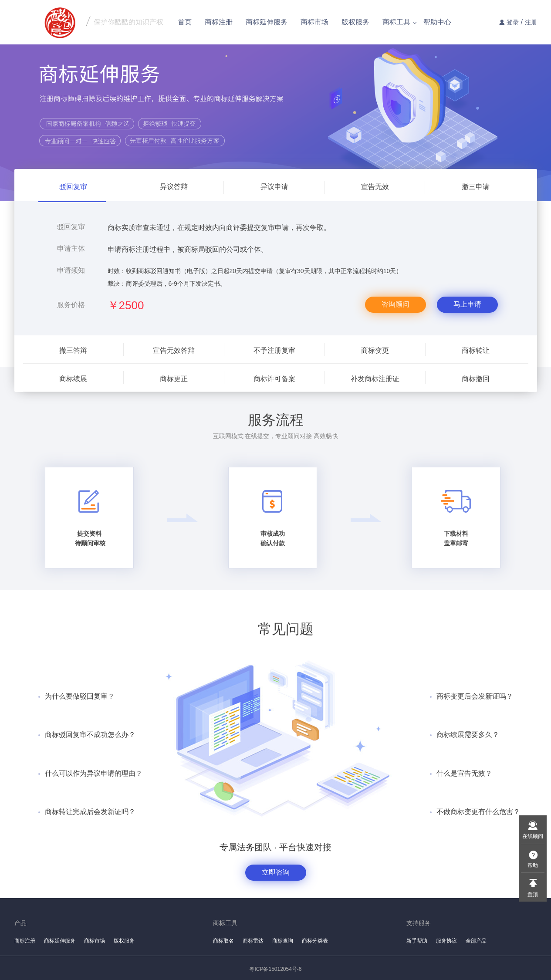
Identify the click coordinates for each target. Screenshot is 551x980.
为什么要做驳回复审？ (80, 696)
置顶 (533, 895)
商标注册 (219, 22)
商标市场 (314, 22)
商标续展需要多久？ (468, 735)
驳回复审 (71, 227)
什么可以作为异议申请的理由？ (94, 773)
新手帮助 (417, 941)
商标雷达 (253, 941)
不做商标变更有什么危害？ (478, 812)
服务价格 (71, 305)
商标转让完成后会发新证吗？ (90, 812)
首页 (185, 22)
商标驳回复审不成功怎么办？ (90, 735)
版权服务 (355, 22)
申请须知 (71, 270)
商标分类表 (315, 941)
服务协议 (446, 941)
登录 (513, 22)
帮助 (533, 865)
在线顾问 (533, 836)
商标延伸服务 (267, 22)
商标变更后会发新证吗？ (475, 696)
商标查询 (283, 941)
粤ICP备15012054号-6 (275, 969)
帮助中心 (437, 22)
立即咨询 (276, 872)
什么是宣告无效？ (464, 773)
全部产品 (476, 941)
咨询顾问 (396, 304)
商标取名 (223, 941)
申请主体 (71, 248)
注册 (531, 22)
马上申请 (467, 304)
